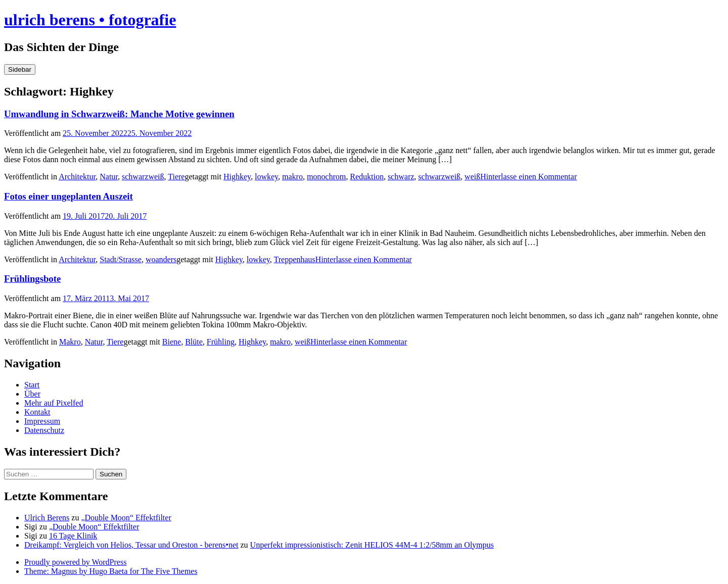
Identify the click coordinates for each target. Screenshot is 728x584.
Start (32, 385)
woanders (161, 259)
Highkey (237, 177)
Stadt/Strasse (121, 259)
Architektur (77, 177)
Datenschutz (44, 430)
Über (32, 394)
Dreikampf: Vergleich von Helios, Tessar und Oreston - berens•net (131, 545)
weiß (472, 177)
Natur (109, 177)
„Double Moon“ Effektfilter (126, 518)
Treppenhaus (295, 259)
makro (292, 177)
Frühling (221, 342)
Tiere (176, 177)
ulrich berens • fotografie (90, 20)
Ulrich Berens (47, 518)
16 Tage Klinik (73, 536)
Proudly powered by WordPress (75, 562)
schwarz (401, 177)
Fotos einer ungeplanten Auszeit (69, 196)
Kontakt (37, 412)
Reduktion (367, 177)
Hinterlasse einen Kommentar (529, 177)
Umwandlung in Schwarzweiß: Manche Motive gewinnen (119, 114)
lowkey (266, 177)
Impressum (42, 421)
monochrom (326, 177)
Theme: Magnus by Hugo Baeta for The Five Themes (111, 571)
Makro (70, 342)
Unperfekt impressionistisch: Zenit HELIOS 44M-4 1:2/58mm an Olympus (372, 545)
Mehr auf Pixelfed (54, 403)
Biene (172, 342)
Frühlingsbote (32, 279)
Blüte (194, 342)
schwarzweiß (143, 177)
